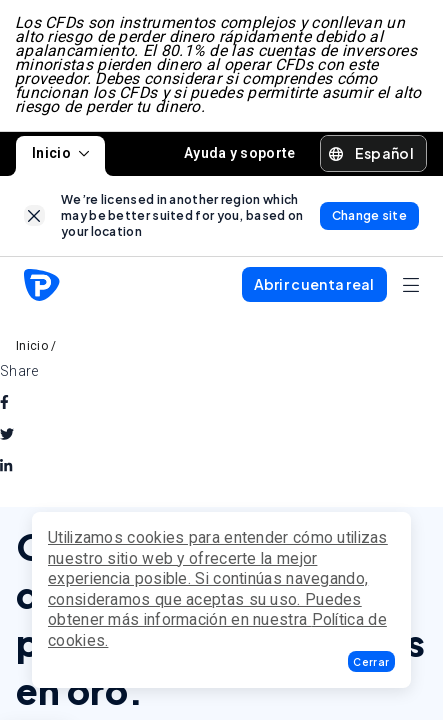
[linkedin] (6, 469)
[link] (34, 217)
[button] (371, 661)
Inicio (60, 155)
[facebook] (4, 405)
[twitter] (7, 437)
